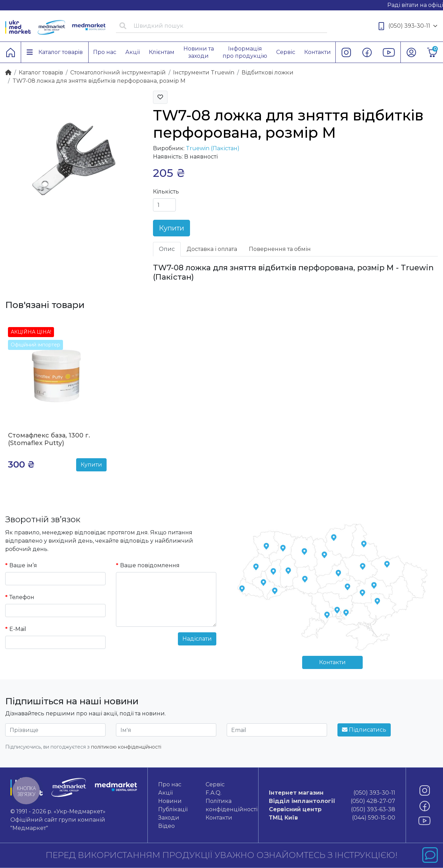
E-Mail (18, 629)
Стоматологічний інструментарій (118, 73)
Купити (171, 228)
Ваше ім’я (23, 565)
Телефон (22, 597)
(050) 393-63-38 (332, 810)
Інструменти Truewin (204, 73)
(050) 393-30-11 (408, 26)
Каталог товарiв (41, 73)
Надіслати (197, 639)
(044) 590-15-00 (332, 818)
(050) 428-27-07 (332, 801)
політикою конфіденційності (126, 747)
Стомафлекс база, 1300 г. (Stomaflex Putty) (49, 439)
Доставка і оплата (212, 249)
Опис (167, 249)
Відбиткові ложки (268, 73)
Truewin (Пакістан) (213, 148)
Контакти (332, 662)
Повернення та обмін (280, 249)
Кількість (166, 192)
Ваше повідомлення (150, 565)
